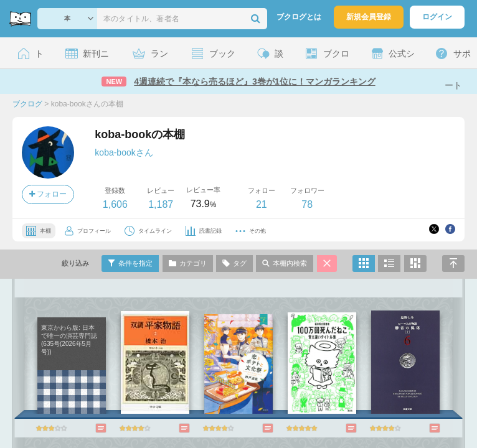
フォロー (48, 194)
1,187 (161, 204)
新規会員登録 (369, 17)
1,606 (115, 204)
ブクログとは (299, 17)
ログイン (437, 17)
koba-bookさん (124, 152)
